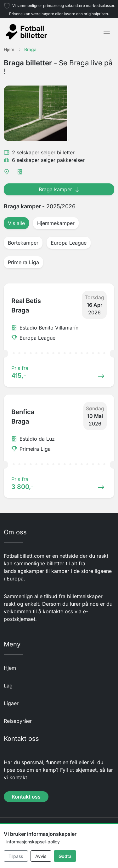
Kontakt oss (26, 797)
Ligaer (11, 703)
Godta (65, 856)
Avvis (41, 856)
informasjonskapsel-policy (33, 842)
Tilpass (16, 856)
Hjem (10, 668)
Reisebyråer (18, 721)
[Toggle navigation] (107, 32)
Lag (8, 686)
